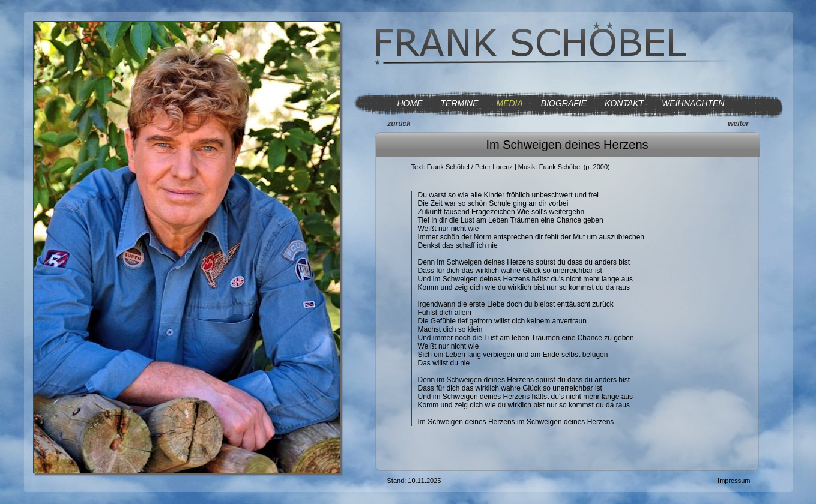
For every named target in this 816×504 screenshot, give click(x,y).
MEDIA (510, 103)
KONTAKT (624, 103)
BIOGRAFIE (564, 103)
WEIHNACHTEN (693, 103)
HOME (410, 103)
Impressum (734, 481)
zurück (399, 124)
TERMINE (460, 103)
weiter (738, 124)
